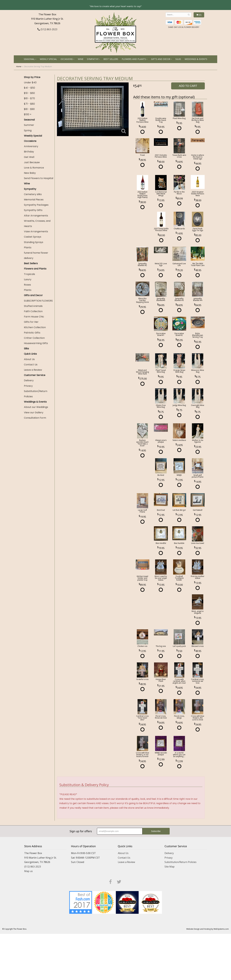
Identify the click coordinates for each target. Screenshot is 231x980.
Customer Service (35, 375)
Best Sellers (111, 59)
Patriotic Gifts (32, 333)
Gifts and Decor (161, 59)
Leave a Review (33, 370)
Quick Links (30, 354)
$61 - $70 (29, 98)
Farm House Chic (34, 317)
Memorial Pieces (34, 200)
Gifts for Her (31, 322)
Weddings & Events (196, 59)
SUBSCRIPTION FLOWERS (38, 301)
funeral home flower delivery (36, 255)
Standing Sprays (34, 242)
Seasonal (29, 59)
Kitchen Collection (35, 327)
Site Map (170, 867)
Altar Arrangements (36, 216)
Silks (178, 59)
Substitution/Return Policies (36, 394)
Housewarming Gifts (36, 343)
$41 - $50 (29, 88)
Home (19, 66)
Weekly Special (48, 59)
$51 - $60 (29, 93)
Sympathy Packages (36, 205)
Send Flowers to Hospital (39, 178)
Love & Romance (34, 168)
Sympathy (93, 59)
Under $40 (30, 82)
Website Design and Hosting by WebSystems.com (208, 929)
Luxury (28, 279)
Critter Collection (34, 338)
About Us (29, 359)
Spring (28, 130)
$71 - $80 (29, 104)
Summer (29, 125)
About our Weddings (36, 407)
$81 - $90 (29, 109)
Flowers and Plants (134, 59)
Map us (28, 871)
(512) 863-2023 (47, 29)
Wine (81, 59)
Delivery (29, 380)
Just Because (32, 162)
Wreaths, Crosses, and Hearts (37, 224)
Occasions (67, 59)
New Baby (30, 173)
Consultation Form (35, 418)
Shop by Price (32, 77)
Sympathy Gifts (33, 210)
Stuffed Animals (33, 306)
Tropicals (29, 274)
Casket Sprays (33, 237)
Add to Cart (188, 86)
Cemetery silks (33, 194)
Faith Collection (33, 311)
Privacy (28, 386)
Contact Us (31, 365)
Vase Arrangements (36, 231)
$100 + (28, 114)
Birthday (29, 152)
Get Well (29, 157)
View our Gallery (34, 412)
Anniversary (31, 146)
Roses (27, 285)
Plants (28, 247)
